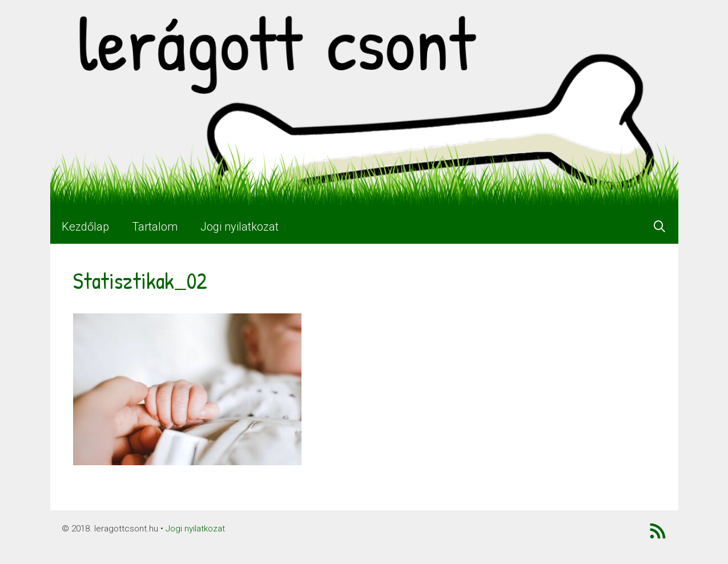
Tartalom (155, 227)
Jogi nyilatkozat (240, 227)
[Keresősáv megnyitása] (659, 227)
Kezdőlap (85, 227)
